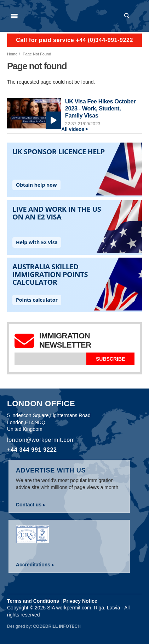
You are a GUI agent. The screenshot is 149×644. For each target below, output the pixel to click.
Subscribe (110, 359)
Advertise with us (51, 470)
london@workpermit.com (41, 440)
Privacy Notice (80, 601)
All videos (73, 129)
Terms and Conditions (33, 601)
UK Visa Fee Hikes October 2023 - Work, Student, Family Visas (100, 108)
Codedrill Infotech (57, 626)
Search (128, 16)
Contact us (29, 505)
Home (12, 54)
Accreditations (33, 565)
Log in (139, 16)
